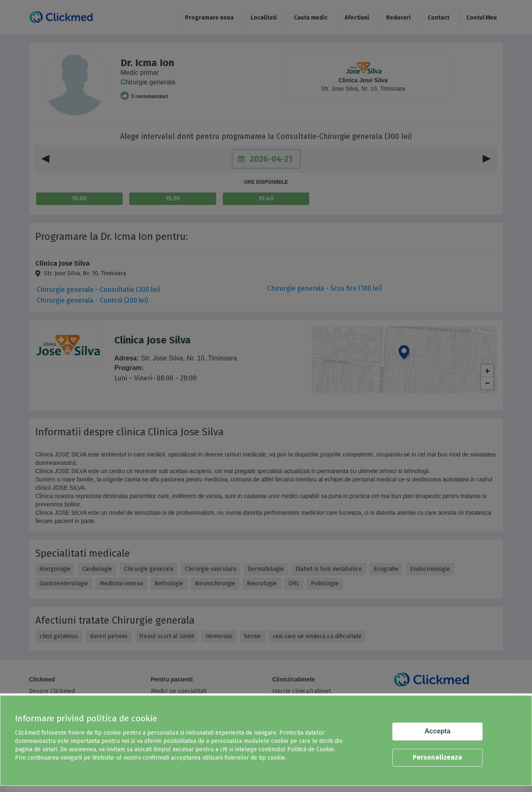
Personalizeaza (437, 757)
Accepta (438, 731)
